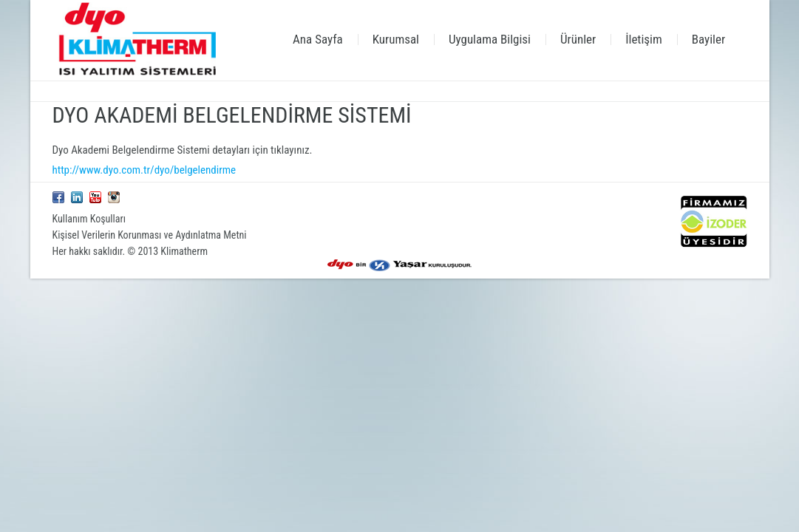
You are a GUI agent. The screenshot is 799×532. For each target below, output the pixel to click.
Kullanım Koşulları (89, 219)
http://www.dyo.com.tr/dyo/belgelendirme (144, 170)
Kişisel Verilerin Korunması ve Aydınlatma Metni (150, 235)
